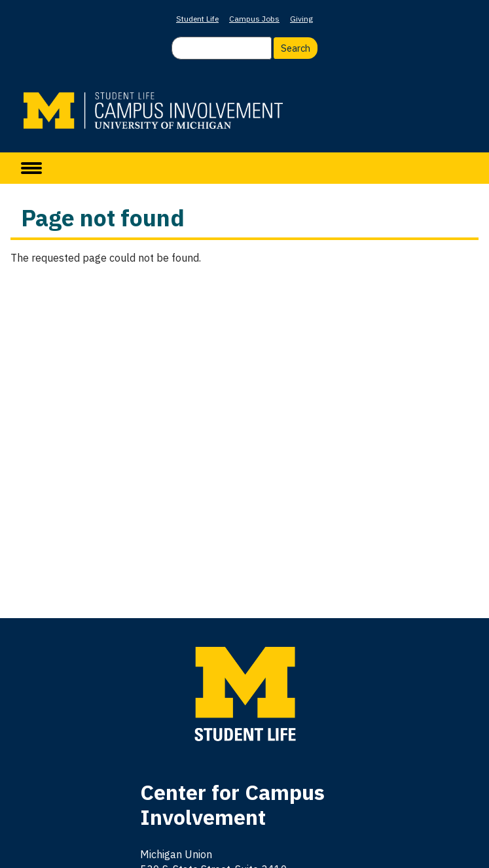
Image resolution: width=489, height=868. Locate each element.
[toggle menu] (31, 168)
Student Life (197, 19)
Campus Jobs (254, 19)
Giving (301, 19)
